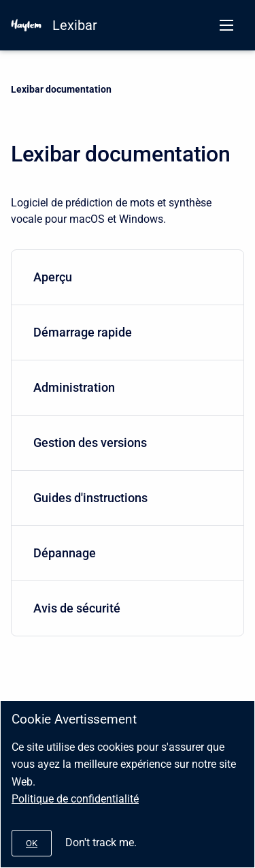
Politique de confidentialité (75, 799)
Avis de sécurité (125, 608)
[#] (32, 843)
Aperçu (125, 277)
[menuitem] (128, 278)
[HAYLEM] (26, 25)
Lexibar (75, 25)
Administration (125, 387)
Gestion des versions (125, 443)
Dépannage (125, 553)
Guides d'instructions (125, 498)
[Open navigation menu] (226, 25)
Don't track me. (101, 842)
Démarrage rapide (125, 332)
